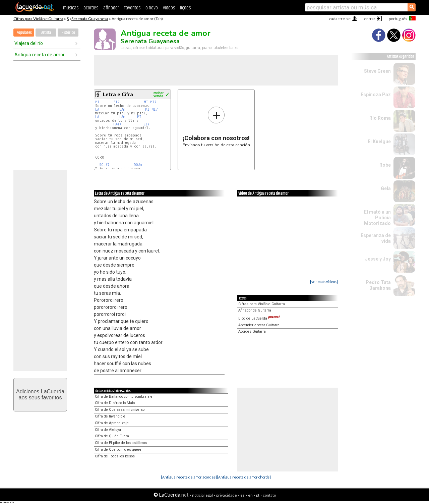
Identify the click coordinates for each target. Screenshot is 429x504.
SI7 (117, 102)
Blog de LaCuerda (259, 318)
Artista (46, 33)
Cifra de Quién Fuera (112, 436)
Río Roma (380, 118)
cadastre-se (340, 19)
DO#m (138, 165)
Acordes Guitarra (252, 331)
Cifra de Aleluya (108, 430)
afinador (111, 8)
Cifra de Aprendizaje (112, 423)
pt (258, 495)
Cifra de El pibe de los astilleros (121, 443)
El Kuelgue (379, 142)
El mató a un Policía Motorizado (377, 218)
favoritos (132, 8)
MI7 (153, 102)
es (242, 495)
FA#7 (117, 124)
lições (185, 8)
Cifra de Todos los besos (115, 456)
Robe (385, 165)
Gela (386, 188)
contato (269, 495)
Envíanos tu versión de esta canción (216, 127)
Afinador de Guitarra (255, 310)
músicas (71, 8)
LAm (122, 109)
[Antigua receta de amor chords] (244, 477)
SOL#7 (104, 165)
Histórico (68, 33)
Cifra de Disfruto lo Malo (115, 403)
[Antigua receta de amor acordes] (189, 477)
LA (97, 109)
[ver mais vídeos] (324, 282)
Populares (24, 33)
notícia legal (202, 495)
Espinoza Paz (376, 95)
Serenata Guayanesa (90, 19)
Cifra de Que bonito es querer (119, 450)
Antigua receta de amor (40, 55)
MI (97, 102)
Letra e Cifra (118, 95)
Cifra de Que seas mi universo (120, 410)
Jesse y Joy (378, 259)
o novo (152, 8)
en (250, 495)
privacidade (227, 495)
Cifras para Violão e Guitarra (38, 19)
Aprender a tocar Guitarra (259, 325)
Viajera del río (29, 43)
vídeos (169, 8)
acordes (91, 8)
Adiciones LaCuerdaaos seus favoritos (40, 395)
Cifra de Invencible (110, 416)
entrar (370, 19)
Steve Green (377, 71)
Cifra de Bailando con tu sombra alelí (125, 397)
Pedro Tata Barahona (378, 285)
